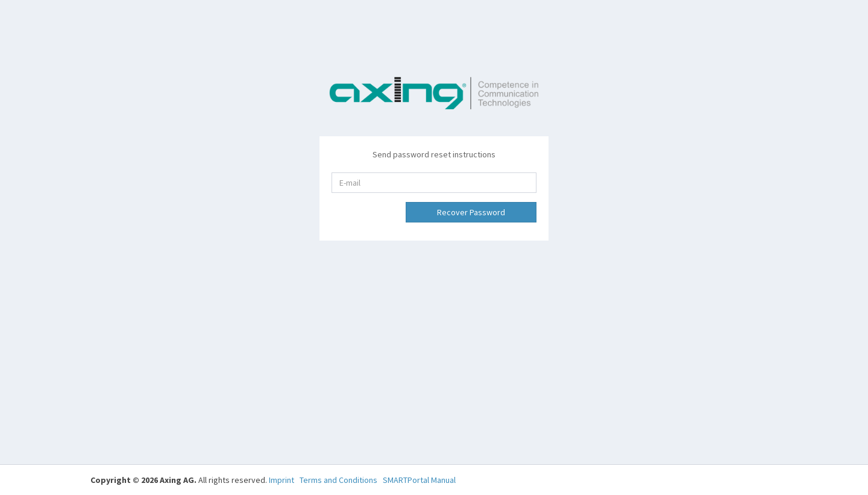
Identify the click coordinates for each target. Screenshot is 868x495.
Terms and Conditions (338, 480)
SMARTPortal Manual (419, 480)
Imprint (281, 480)
